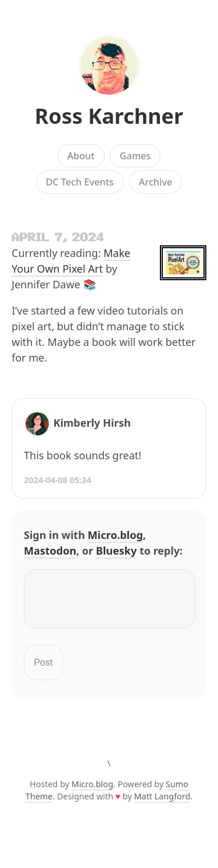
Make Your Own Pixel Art (71, 261)
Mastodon (50, 551)
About (81, 156)
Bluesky (116, 551)
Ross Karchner (109, 116)
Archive (156, 182)
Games (135, 156)
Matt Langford (162, 803)
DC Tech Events (80, 182)
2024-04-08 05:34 (58, 480)
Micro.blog (115, 535)
